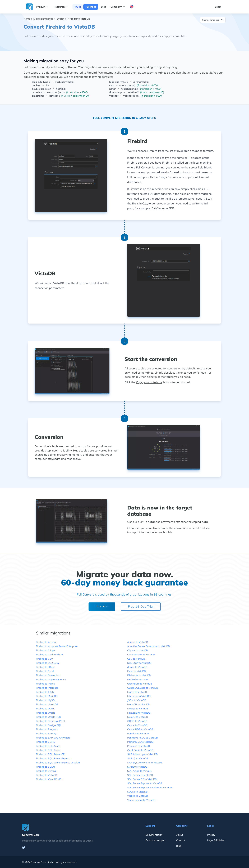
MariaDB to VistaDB (139, 704)
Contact (181, 840)
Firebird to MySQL (46, 700)
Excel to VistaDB (137, 671)
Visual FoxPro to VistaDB (141, 800)
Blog (104, 7)
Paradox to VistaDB (138, 733)
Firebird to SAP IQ (46, 733)
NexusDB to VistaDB (139, 713)
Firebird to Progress (47, 729)
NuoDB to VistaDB (138, 717)
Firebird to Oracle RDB (49, 717)
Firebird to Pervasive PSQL (51, 721)
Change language (213, 20)
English (60, 19)
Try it (78, 7)
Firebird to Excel (45, 671)
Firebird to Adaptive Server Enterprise (57, 646)
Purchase (91, 7)
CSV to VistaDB (136, 659)
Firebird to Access (46, 642)
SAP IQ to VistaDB (138, 758)
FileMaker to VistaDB (139, 675)
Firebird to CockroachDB (50, 655)
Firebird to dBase (45, 667)
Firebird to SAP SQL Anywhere (53, 738)
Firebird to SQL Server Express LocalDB (58, 763)
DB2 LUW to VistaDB (139, 663)
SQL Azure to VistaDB (140, 771)
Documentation (154, 835)
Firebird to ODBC (45, 709)
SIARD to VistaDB (137, 767)
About (180, 835)
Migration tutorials (43, 19)
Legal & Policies (216, 840)
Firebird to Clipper (46, 650)
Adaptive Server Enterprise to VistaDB (149, 646)
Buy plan (102, 606)
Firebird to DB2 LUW (48, 663)
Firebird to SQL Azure (48, 746)
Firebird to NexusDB (47, 704)
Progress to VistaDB (139, 746)
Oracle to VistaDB (137, 725)
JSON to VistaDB (137, 700)
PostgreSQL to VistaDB (140, 742)
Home (27, 19)
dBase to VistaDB (137, 667)
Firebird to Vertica (46, 771)
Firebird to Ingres (45, 684)
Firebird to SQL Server (48, 750)
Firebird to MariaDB (47, 696)
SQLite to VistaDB (137, 792)
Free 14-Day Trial (141, 607)
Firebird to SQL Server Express (53, 758)
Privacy (211, 835)
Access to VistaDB (138, 642)
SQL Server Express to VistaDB (145, 783)
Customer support (155, 840)
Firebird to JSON (45, 692)
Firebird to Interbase (47, 688)
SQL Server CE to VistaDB (142, 779)
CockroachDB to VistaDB (141, 655)
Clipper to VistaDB (138, 650)
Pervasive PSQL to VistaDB (143, 738)
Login (218, 7)
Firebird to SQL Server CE (50, 754)
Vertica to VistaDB (138, 796)
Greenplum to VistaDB (140, 684)
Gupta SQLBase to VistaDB (143, 688)
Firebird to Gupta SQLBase (51, 679)
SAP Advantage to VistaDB (142, 754)
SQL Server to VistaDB (140, 775)
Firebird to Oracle (46, 713)
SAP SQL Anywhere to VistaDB (145, 763)
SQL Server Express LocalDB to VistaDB (150, 788)
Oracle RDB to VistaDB (140, 729)
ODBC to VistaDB (137, 721)
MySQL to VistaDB (138, 709)
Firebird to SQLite (46, 767)
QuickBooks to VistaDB (140, 750)
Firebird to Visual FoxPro (50, 779)
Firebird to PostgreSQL (49, 725)
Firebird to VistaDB (47, 775)
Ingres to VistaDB (137, 692)
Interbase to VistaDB (139, 696)
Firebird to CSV (44, 659)
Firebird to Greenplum (48, 675)
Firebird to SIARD (46, 742)
